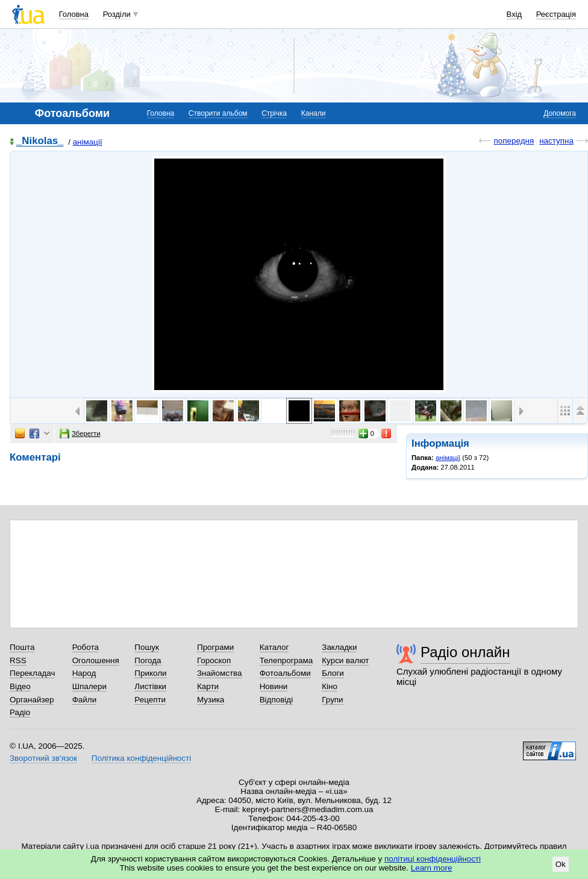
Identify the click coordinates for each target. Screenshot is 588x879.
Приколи (150, 673)
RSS (18, 660)
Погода (148, 660)
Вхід (514, 14)
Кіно (330, 686)
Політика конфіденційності (141, 758)
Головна (74, 14)
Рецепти (150, 700)
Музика (211, 700)
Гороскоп (214, 660)
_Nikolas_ (40, 141)
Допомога (560, 113)
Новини (274, 686)
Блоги (333, 673)
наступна (556, 141)
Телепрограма (286, 660)
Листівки (150, 686)
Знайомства (220, 673)
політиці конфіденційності (433, 859)
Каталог (274, 647)
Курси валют (345, 660)
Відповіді (277, 700)
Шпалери (89, 686)
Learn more (432, 868)
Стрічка (274, 113)
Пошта (22, 647)
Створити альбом (218, 113)
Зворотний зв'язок (43, 758)
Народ (84, 673)
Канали (314, 113)
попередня (514, 141)
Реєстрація (556, 14)
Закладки (339, 647)
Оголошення (96, 660)
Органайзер (32, 700)
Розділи (117, 14)
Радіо (20, 712)
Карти (208, 686)
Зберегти (80, 433)
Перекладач (32, 673)
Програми (215, 647)
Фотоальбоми (285, 673)
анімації (88, 142)
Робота (86, 647)
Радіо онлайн (465, 652)
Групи (332, 700)
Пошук (147, 647)
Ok (561, 864)
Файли (85, 700)
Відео (20, 686)
